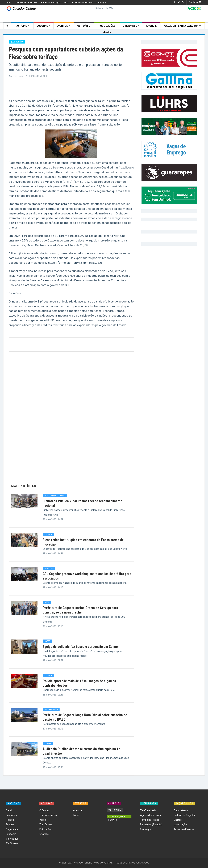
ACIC (66, 3)
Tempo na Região (150, 820)
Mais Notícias (24, 486)
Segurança (12, 829)
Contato (195, 2)
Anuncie (151, 26)
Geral (9, 810)
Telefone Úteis (148, 810)
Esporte (10, 824)
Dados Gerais (181, 810)
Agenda (77, 810)
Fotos (76, 815)
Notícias (22, 26)
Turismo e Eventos (184, 829)
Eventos (64, 26)
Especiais (11, 834)
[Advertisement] (71, 415)
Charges (44, 834)
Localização (180, 824)
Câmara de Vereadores (27, 3)
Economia (11, 815)
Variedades (12, 839)
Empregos (101, 3)
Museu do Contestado (82, 3)
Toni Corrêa (46, 824)
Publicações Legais (107, 27)
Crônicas (44, 810)
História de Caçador (184, 815)
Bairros (178, 820)
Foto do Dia (45, 829)
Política (10, 820)
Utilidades (131, 26)
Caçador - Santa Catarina (182, 26)
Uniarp (9, 3)
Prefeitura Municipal (51, 3)
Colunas (43, 26)
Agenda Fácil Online (151, 815)
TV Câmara (12, 843)
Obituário (84, 26)
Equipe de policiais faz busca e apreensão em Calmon (81, 647)
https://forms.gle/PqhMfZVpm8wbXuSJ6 (75, 263)
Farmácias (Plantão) (151, 824)
